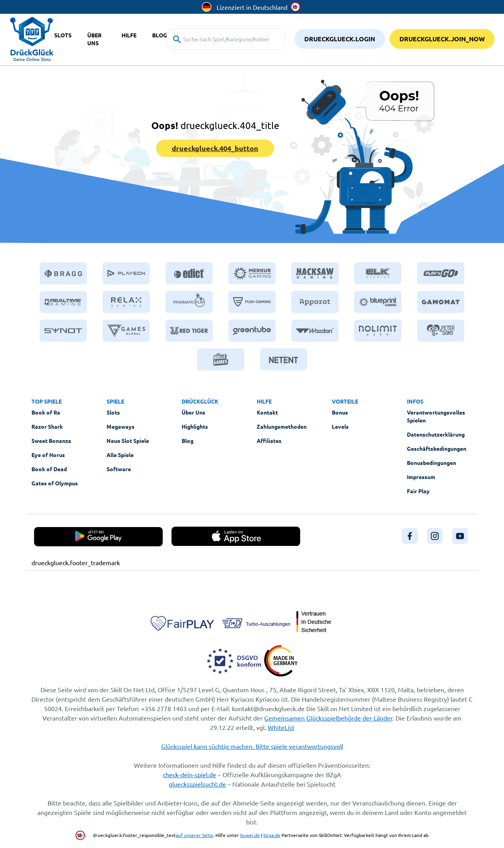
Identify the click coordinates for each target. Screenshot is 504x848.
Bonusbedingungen (431, 463)
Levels (340, 426)
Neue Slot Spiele (128, 441)
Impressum (421, 477)
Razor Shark (47, 426)
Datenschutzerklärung (436, 434)
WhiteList (281, 727)
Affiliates (269, 441)
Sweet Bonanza (51, 441)
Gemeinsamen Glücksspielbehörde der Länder (328, 718)
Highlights (195, 426)
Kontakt (267, 412)
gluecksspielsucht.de (197, 784)
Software (119, 469)
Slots (113, 412)
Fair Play (418, 491)
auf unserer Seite (194, 835)
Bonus (340, 412)
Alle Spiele (120, 455)
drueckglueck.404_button (215, 148)
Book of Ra (46, 412)
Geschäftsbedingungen (437, 448)
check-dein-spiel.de (189, 774)
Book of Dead (49, 469)
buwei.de (250, 835)
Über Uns (193, 412)
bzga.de (272, 835)
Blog (188, 441)
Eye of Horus (48, 455)
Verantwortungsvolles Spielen (436, 416)
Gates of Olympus (55, 483)
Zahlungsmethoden (282, 426)
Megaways (120, 426)
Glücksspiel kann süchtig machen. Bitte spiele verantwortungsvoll (252, 746)
